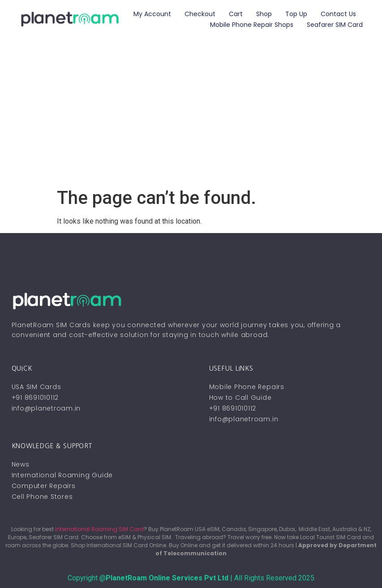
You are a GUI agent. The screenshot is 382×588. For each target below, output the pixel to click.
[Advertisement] (191, 120)
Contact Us (338, 14)
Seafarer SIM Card (335, 25)
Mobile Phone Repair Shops (252, 25)
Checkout (200, 14)
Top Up (296, 14)
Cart (236, 14)
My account (152, 14)
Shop (264, 14)
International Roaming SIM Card (99, 529)
